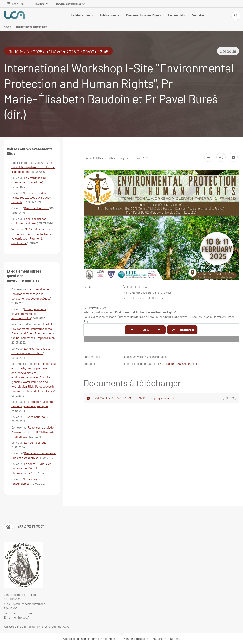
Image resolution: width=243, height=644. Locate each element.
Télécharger (181, 330)
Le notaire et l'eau (35, 442)
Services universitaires (70, 4)
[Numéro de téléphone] (24, 527)
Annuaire (198, 15)
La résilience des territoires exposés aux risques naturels (31, 197)
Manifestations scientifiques (31, 27)
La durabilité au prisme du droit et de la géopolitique (33, 167)
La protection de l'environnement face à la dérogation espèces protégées (31, 294)
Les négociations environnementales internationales (29, 313)
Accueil (8, 27)
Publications (109, 15)
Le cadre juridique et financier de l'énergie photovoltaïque (31, 468)
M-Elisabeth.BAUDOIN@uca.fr (178, 364)
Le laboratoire (82, 15)
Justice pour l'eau (35, 417)
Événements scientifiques (144, 15)
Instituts (42, 4)
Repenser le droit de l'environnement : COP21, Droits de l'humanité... (33, 432)
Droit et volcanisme (36, 208)
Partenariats (176, 15)
